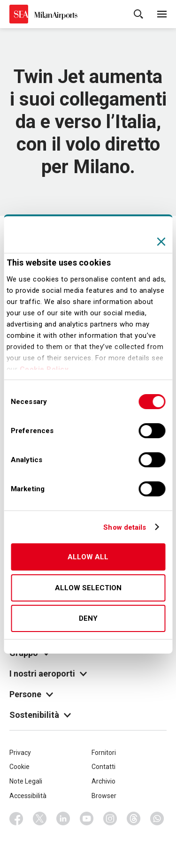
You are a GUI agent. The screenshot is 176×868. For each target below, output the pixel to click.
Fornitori (104, 753)
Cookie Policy (44, 369)
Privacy (20, 753)
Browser (104, 796)
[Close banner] (161, 242)
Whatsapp (157, 819)
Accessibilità (28, 796)
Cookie (19, 767)
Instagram (110, 819)
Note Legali (26, 781)
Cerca (138, 14)
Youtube (87, 819)
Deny (88, 618)
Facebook (16, 819)
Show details (125, 527)
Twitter (40, 819)
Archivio (103, 781)
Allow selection (88, 588)
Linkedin (63, 819)
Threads (134, 819)
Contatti (103, 767)
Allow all (88, 557)
